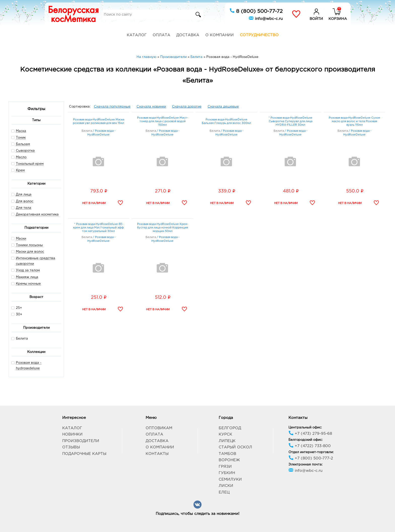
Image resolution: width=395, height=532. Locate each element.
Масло (21, 157)
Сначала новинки (151, 107)
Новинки (72, 434)
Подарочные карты (84, 454)
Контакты (157, 454)
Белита (20, 338)
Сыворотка (25, 151)
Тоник (21, 138)
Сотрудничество (259, 35)
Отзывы (71, 447)
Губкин (227, 473)
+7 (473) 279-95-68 (310, 434)
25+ (17, 308)
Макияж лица (27, 277)
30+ (17, 314)
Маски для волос (30, 252)
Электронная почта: (305, 465)
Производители (81, 441)
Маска (21, 131)
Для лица (24, 195)
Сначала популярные (112, 107)
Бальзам (23, 144)
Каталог (137, 35)
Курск (225, 434)
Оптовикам (159, 428)
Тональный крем (30, 164)
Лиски (226, 486)
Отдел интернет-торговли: (311, 452)
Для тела (24, 208)
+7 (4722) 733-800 (310, 446)
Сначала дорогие (187, 107)
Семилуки (230, 479)
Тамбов (227, 454)
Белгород (230, 428)
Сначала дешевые (223, 107)
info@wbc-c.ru (266, 18)
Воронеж (229, 460)
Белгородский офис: (305, 440)
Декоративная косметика (37, 214)
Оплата (161, 35)
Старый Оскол (235, 447)
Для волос (25, 201)
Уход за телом (28, 270)
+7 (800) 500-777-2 (311, 458)
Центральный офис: (305, 428)
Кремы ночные (28, 284)
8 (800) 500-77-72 (256, 11)
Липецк (227, 441)
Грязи (225, 467)
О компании (220, 35)
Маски (21, 239)
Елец (224, 492)
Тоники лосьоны (29, 245)
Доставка (188, 35)
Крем (20, 170)
